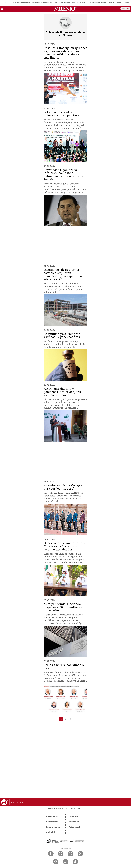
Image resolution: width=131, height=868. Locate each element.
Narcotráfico (36, 3)
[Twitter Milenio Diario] (61, 854)
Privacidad (74, 822)
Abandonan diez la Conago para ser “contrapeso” (63, 487)
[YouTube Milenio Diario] (56, 862)
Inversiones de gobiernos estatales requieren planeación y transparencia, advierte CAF (64, 274)
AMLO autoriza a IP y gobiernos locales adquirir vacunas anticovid (62, 392)
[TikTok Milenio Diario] (66, 862)
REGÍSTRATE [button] (125, 9)
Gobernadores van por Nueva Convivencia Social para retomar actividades (65, 546)
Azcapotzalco (25, 3)
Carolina (16, 3)
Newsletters (52, 817)
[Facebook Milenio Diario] (51, 854)
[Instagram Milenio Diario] (70, 854)
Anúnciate (51, 832)
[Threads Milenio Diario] (80, 854)
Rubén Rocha (47, 3)
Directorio (74, 817)
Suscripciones (53, 827)
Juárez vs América (78, 3)
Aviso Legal (74, 827)
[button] (2, 10)
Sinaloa (118, 3)
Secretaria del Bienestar (105, 3)
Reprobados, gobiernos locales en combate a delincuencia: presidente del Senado (64, 175)
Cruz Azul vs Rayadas (62, 3)
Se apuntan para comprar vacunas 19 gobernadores (62, 335)
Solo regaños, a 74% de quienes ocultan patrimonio (64, 114)
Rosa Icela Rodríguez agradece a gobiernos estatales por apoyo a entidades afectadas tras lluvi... (66, 53)
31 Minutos (91, 3)
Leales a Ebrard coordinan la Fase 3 (64, 666)
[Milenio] (65, 9)
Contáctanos (52, 822)
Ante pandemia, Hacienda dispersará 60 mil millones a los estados (64, 607)
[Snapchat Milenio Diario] (75, 862)
